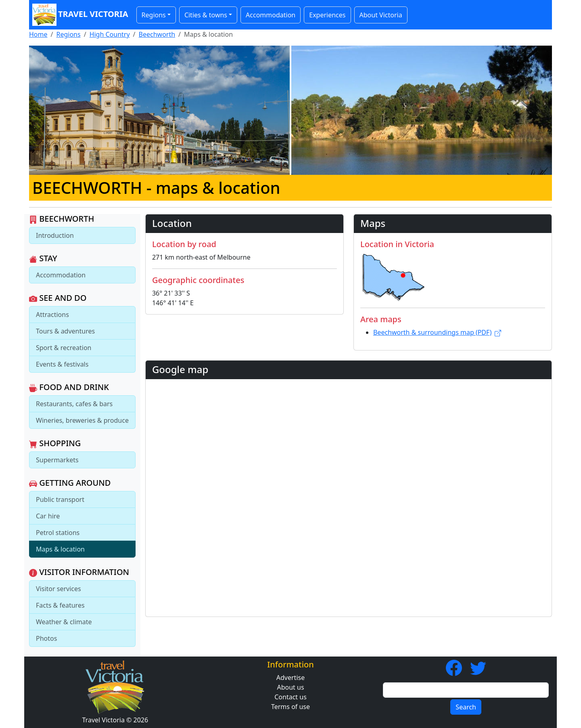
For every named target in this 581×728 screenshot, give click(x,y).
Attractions (52, 315)
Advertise (290, 678)
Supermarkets (57, 460)
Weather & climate (64, 622)
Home (38, 34)
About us (290, 687)
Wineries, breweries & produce (82, 420)
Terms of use (290, 707)
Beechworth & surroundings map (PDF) (437, 332)
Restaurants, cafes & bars (74, 404)
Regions (68, 34)
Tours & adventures (65, 331)
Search (466, 707)
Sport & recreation (64, 348)
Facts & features (60, 605)
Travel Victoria (80, 15)
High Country (110, 34)
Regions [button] (154, 15)
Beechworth (157, 34)
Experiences (327, 15)
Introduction (55, 235)
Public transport (60, 499)
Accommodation (271, 15)
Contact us (290, 697)
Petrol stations (58, 533)
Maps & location (60, 549)
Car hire (48, 516)
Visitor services (59, 589)
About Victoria (381, 15)
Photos (46, 638)
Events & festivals (62, 364)
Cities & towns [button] (206, 15)
